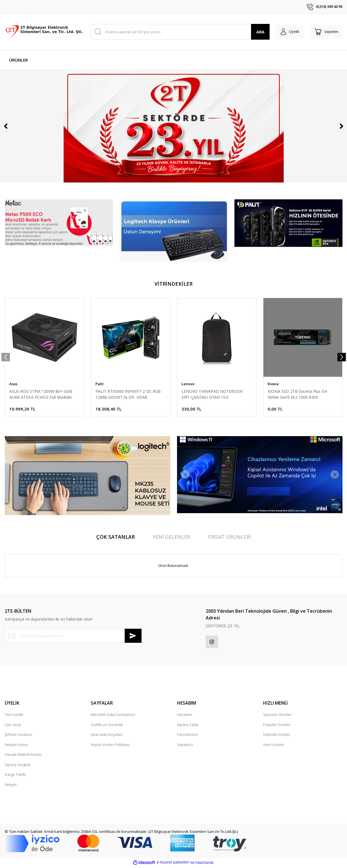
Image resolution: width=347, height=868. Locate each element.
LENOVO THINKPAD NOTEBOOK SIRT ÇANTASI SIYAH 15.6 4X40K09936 (212, 394)
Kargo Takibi (15, 776)
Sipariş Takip (188, 726)
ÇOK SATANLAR (116, 537)
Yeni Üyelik (14, 716)
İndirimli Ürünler (277, 736)
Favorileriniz (187, 736)
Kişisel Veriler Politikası (110, 746)
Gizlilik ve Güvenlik (107, 726)
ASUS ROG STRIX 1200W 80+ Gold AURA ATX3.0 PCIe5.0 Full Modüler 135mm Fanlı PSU (41, 394)
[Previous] (6, 126)
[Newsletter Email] (73, 636)
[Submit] (133, 636)
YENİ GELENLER (171, 537)
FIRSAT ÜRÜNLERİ (230, 537)
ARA (255, 32)
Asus (13, 384)
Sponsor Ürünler (277, 716)
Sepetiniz (185, 746)
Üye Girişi (13, 726)
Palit (99, 384)
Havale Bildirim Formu (23, 756)
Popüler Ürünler (277, 726)
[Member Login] (286, 32)
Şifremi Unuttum (18, 736)
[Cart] (325, 32)
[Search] (177, 32)
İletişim (11, 786)
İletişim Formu (16, 746)
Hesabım (185, 716)
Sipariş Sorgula (18, 766)
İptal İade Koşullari (107, 736)
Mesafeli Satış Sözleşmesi (113, 716)
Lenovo (188, 384)
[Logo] (44, 32)
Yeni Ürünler (274, 746)
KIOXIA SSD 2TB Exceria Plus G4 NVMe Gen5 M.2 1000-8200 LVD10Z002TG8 (297, 394)
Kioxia (273, 384)
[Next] (341, 126)
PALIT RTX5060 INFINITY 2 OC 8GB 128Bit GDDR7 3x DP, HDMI (128, 394)
